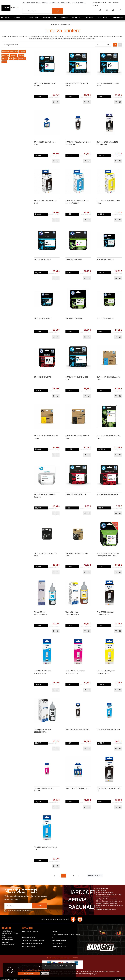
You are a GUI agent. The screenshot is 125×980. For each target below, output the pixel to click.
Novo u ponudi (42, 3)
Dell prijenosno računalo (10, 52)
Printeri (64, 18)
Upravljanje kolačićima (59, 946)
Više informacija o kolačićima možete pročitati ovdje (34, 970)
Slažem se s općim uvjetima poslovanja (20, 911)
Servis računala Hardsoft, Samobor (33, 940)
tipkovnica (5, 55)
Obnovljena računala (29, 946)
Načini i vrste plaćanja (59, 940)
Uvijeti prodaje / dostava (30, 931)
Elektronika (103, 18)
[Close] (29, 973)
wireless (21, 55)
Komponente (19, 18)
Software (89, 18)
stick (16, 58)
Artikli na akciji (29, 3)
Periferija (34, 18)
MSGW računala (57, 943)
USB (11, 58)
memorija (22, 58)
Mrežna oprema (49, 18)
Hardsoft (82, 900)
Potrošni (76, 18)
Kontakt (95, 6)
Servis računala (79, 3)
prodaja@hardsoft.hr (99, 3)
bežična (5, 58)
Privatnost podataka (29, 937)
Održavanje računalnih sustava (32, 943)
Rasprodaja (54, 3)
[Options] (45, 973)
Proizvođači (66, 3)
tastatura (14, 55)
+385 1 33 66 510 (114, 3)
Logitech (23, 52)
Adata (4, 62)
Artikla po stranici (94, 875)
